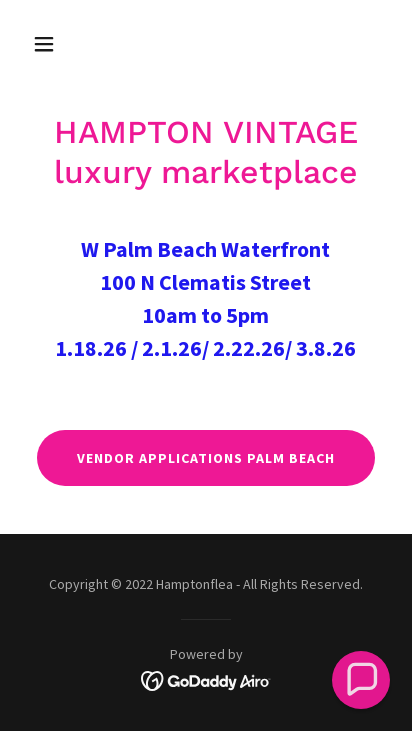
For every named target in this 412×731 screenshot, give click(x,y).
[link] (206, 679)
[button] (51, 44)
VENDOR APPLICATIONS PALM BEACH (206, 458)
